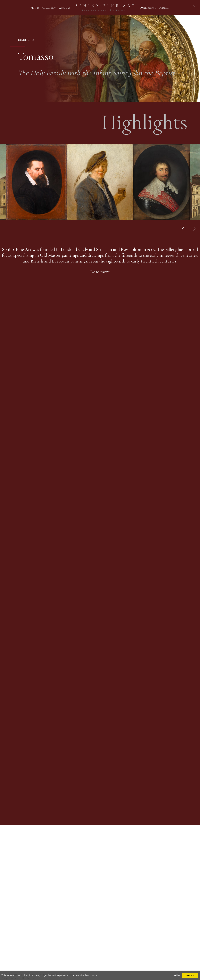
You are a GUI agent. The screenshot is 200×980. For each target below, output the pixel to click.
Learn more (91, 975)
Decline (176, 975)
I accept (190, 975)
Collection (49, 8)
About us (65, 8)
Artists (35, 8)
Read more (100, 272)
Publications (148, 8)
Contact (164, 8)
